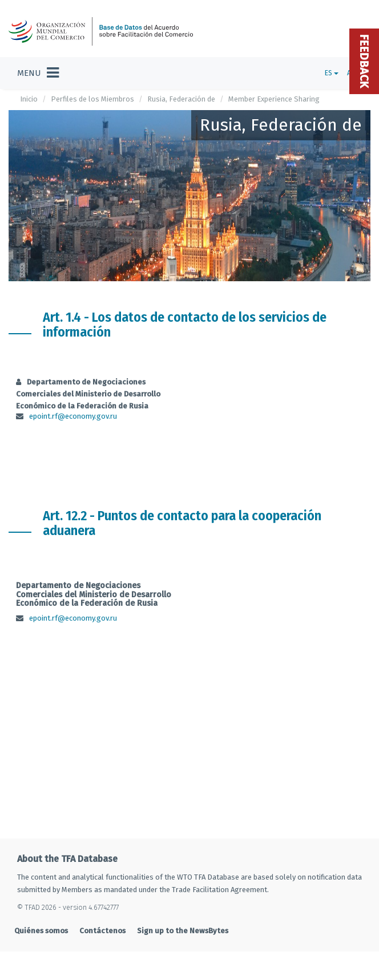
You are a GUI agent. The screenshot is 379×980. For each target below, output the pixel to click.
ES (332, 73)
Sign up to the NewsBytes (183, 931)
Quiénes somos (41, 931)
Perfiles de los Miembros (92, 99)
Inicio (29, 99)
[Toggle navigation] (38, 73)
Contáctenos (102, 931)
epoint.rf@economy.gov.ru (73, 416)
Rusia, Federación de (181, 99)
